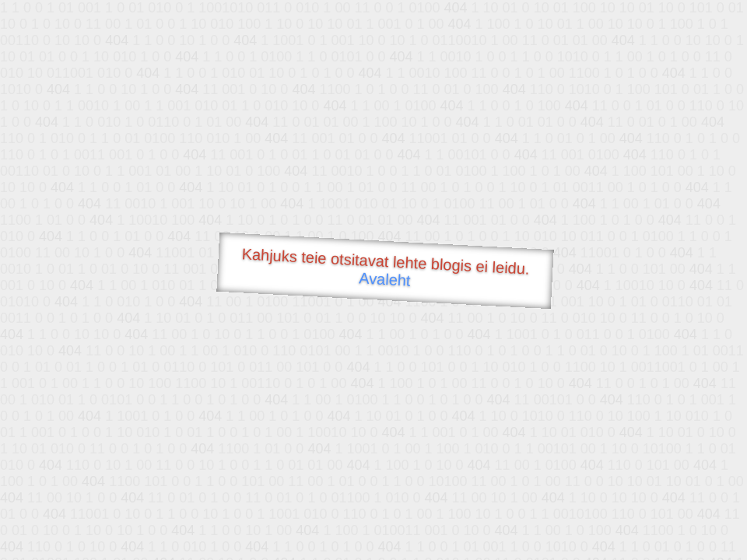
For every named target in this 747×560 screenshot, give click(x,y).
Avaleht (385, 279)
